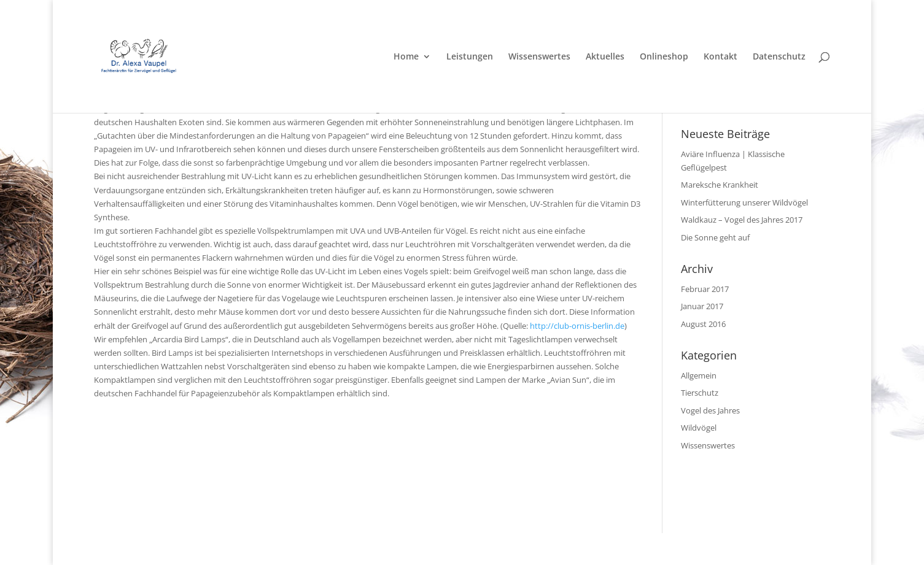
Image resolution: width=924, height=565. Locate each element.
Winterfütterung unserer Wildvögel (744, 202)
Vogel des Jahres (710, 410)
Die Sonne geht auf (715, 237)
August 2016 (703, 324)
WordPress (297, 549)
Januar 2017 (702, 306)
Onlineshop (664, 57)
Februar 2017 (705, 289)
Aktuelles (605, 57)
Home (406, 57)
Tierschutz (700, 393)
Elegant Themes (181, 549)
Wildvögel (699, 428)
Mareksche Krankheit (720, 185)
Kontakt (720, 57)
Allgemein (699, 375)
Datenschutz (779, 57)
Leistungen (470, 57)
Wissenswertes (539, 57)
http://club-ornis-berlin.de (577, 326)
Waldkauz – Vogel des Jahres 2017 (742, 220)
